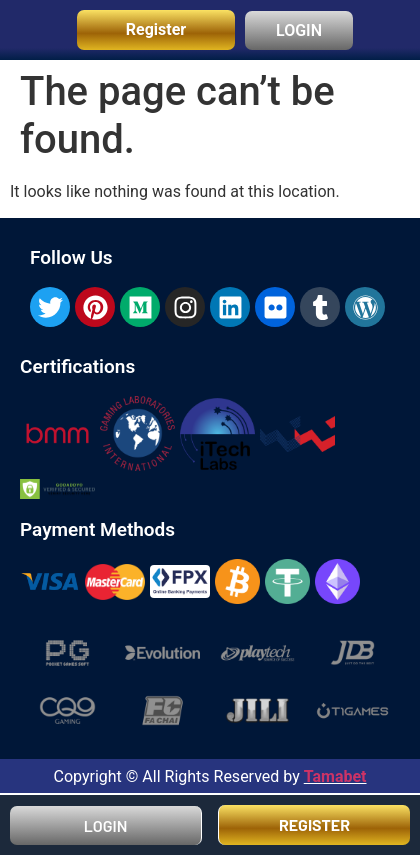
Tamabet (335, 776)
